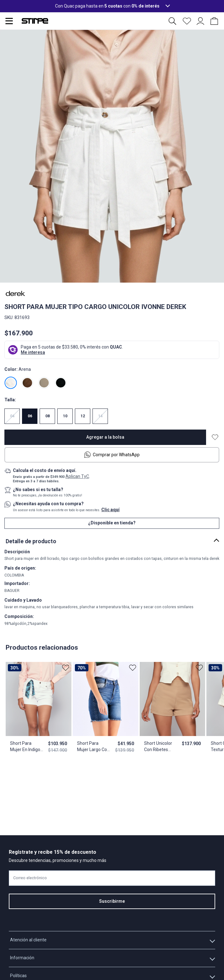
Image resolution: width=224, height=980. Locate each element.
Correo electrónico (30, 878)
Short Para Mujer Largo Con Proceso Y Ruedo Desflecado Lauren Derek (93, 747)
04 (12, 416)
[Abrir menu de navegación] (9, 21)
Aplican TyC (77, 476)
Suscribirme (112, 901)
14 (100, 416)
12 (83, 416)
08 (48, 416)
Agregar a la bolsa (105, 437)
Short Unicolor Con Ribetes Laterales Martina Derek (158, 747)
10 (65, 416)
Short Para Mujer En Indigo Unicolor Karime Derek (26, 747)
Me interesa (33, 352)
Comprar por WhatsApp (112, 455)
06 (30, 416)
